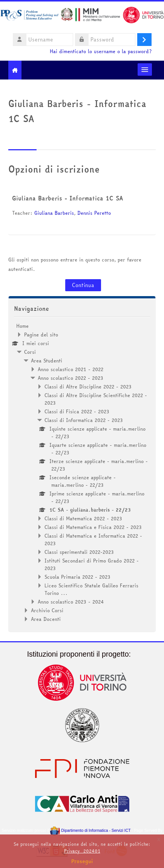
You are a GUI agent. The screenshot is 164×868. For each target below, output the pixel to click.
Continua (83, 285)
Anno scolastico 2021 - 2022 (71, 369)
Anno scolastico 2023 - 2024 (71, 602)
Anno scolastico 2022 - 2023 (71, 378)
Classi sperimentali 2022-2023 (79, 552)
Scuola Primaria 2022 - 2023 (77, 577)
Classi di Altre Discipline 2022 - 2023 (88, 387)
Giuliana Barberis (54, 213)
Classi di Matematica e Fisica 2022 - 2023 (93, 527)
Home (22, 326)
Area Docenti (46, 619)
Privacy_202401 (82, 851)
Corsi (30, 352)
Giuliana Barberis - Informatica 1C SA (68, 198)
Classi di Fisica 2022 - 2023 (77, 411)
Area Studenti (47, 361)
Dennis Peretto (94, 213)
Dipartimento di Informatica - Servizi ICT (90, 831)
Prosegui (82, 861)
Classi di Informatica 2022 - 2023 (84, 420)
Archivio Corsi (47, 610)
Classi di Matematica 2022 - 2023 (83, 518)
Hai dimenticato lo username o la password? (101, 51)
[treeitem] (82, 472)
